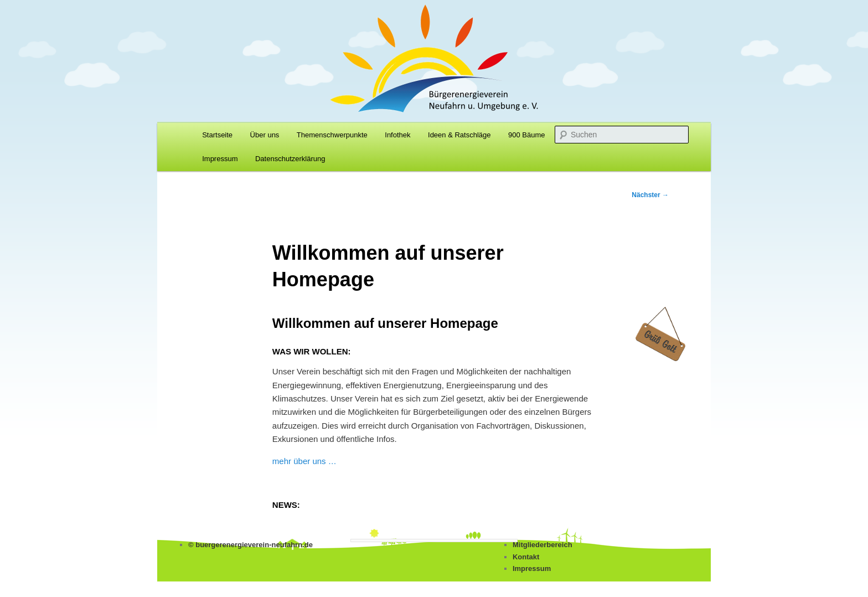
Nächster (650, 195)
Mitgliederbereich (542, 545)
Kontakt (526, 557)
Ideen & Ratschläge (459, 135)
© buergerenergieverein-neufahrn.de (250, 545)
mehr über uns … (304, 461)
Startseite (217, 135)
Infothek (397, 135)
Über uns (265, 135)
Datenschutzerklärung (290, 159)
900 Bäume (527, 135)
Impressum (220, 159)
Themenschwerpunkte (332, 135)
